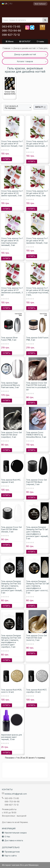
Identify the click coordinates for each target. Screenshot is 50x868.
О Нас (7, 837)
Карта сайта (11, 856)
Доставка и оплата (14, 840)
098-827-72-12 (11, 35)
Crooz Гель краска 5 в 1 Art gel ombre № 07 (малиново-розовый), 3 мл (12, 291)
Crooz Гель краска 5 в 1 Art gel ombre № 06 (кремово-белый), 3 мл (37, 241)
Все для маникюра (25, 11)
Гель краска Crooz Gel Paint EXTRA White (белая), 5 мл (11, 529)
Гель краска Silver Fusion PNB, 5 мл (9, 339)
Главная (6, 48)
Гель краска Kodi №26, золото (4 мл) (12, 691)
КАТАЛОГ (25, 41)
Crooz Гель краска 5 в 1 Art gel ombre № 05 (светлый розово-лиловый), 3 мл (12, 242)
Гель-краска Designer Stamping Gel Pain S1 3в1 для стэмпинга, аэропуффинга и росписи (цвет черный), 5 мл (37, 533)
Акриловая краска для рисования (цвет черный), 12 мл (12, 737)
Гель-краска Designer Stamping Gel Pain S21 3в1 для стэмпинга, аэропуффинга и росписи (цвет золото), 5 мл (38, 587)
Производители (12, 852)
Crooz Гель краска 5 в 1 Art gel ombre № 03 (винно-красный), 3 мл (12, 193)
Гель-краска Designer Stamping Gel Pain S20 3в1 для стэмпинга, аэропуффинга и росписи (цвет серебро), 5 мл (11, 641)
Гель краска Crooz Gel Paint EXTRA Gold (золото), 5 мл (37, 638)
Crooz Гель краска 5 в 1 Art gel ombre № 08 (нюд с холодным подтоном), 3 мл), (38, 291)
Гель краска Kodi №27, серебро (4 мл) (37, 691)
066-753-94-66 (12, 31)
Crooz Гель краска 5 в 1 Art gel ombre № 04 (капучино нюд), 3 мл (37, 193)
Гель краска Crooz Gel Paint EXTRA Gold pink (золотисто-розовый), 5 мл (37, 386)
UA (5, 4)
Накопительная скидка (16, 833)
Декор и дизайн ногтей (24, 48)
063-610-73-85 (11, 27)
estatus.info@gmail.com (16, 794)
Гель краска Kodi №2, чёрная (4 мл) (11, 481)
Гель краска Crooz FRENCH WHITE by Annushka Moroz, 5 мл (36, 435)
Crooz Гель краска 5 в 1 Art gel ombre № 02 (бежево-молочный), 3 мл (37, 145)
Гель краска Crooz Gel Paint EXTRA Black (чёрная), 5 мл (37, 482)
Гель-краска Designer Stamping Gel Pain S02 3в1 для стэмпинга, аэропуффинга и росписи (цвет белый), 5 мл (12, 587)
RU (11, 4)
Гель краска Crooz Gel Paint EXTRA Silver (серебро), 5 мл (11, 435)
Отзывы (40, 41)
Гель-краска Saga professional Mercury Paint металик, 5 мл (11, 385)
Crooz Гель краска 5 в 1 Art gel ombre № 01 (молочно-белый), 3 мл (12, 144)
